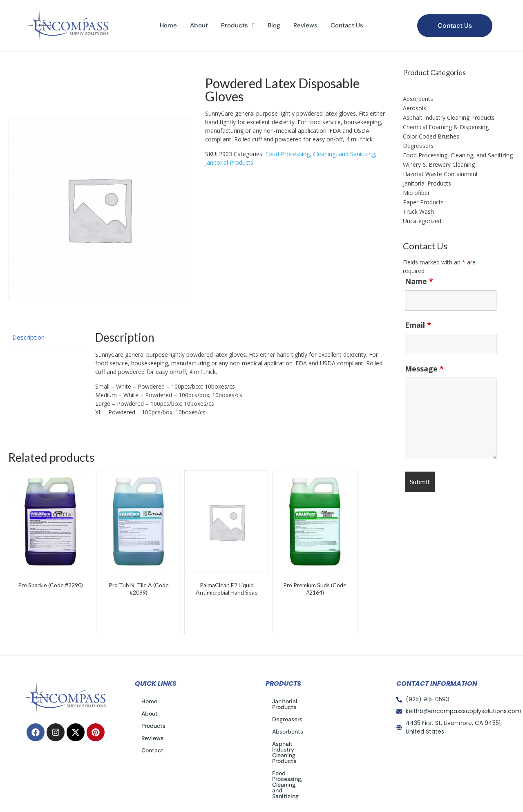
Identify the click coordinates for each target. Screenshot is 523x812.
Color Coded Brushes (431, 136)
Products (238, 25)
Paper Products (423, 202)
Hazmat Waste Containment (440, 174)
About (199, 25)
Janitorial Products (229, 162)
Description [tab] (28, 337)
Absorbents (418, 99)
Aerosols (415, 108)
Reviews (305, 25)
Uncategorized (422, 221)
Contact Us (347, 25)
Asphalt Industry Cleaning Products (449, 117)
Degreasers (418, 146)
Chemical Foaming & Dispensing (446, 127)
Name (419, 281)
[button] (238, 26)
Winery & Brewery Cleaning (439, 164)
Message (424, 369)
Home (168, 25)
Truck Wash (418, 211)
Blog (274, 25)
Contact (152, 750)
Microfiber (416, 193)
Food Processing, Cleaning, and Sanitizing (320, 154)
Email (418, 325)
